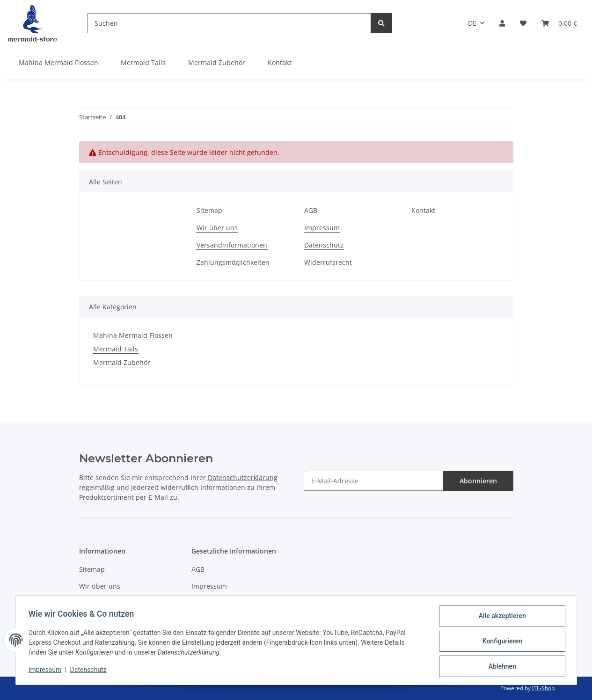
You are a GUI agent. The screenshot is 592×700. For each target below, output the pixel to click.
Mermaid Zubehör (122, 362)
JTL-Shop (543, 688)
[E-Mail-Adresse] (374, 481)
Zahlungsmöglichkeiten (233, 262)
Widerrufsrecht (328, 262)
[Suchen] (229, 23)
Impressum (322, 228)
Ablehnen (500, 667)
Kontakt (280, 62)
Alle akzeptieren (500, 618)
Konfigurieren (500, 642)
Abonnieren (478, 481)
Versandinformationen (232, 245)
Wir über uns (217, 228)
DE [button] (472, 23)
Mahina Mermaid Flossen (133, 335)
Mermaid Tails (116, 349)
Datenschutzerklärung (243, 478)
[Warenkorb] (559, 23)
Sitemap (209, 210)
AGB (311, 210)
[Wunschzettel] (523, 23)
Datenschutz (324, 245)
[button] (502, 23)
